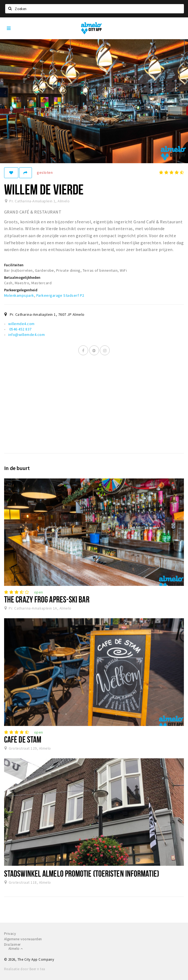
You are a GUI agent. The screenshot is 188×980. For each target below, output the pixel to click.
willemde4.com (21, 324)
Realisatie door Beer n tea (25, 969)
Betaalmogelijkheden (22, 277)
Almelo (16, 949)
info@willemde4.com (26, 335)
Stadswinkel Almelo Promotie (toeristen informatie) (82, 873)
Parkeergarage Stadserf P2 (60, 295)
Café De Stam (23, 739)
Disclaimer (12, 945)
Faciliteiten (14, 265)
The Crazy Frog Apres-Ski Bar (47, 599)
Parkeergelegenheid (21, 290)
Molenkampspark (19, 295)
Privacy (10, 934)
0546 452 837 (20, 329)
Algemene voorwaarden (23, 939)
